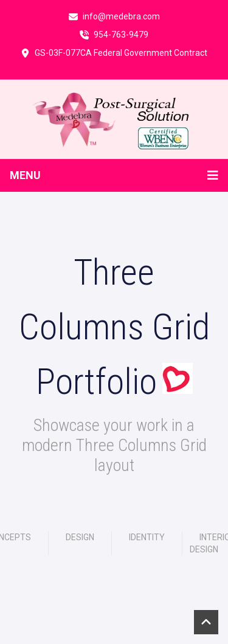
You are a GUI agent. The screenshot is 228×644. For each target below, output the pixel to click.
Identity (147, 537)
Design (80, 537)
